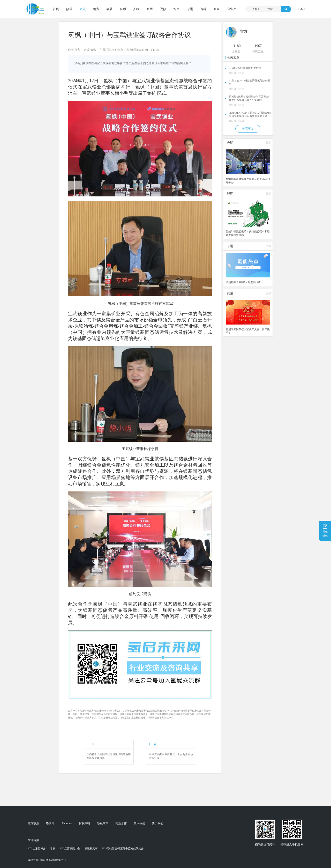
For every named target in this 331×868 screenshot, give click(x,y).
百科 (203, 9)
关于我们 (157, 823)
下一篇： (154, 744)
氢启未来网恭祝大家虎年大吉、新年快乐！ (248, 331)
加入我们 (139, 823)
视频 (163, 9)
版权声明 (84, 823)
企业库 (232, 9)
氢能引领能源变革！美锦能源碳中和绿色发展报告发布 (248, 233)
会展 (109, 9)
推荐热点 (33, 823)
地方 (96, 9)
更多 (269, 142)
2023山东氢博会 (37, 848)
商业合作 (121, 823)
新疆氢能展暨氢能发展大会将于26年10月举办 (248, 181)
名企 (217, 9)
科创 (123, 9)
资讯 (83, 9)
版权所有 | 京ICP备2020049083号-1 (47, 860)
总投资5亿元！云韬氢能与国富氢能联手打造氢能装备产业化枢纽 (249, 98)
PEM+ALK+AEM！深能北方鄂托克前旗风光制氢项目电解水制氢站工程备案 (250, 115)
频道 (69, 9)
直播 (150, 9)
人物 (136, 9)
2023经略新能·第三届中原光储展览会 (123, 848)
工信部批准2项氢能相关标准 (245, 68)
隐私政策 (103, 823)
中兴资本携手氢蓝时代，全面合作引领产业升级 (171, 756)
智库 (176, 9)
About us (66, 823)
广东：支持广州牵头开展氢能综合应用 (250, 82)
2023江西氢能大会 (70, 848)
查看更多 (248, 129)
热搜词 (50, 823)
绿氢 (52, 848)
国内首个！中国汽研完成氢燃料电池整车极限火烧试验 (109, 756)
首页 (56, 9)
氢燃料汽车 (91, 848)
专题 (190, 9)
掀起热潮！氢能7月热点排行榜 (243, 282)
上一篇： (92, 744)
